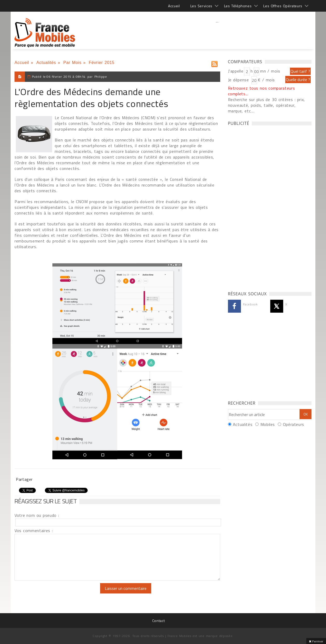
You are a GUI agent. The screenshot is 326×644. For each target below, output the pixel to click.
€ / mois (266, 80)
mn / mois (270, 71)
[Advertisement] (217, 32)
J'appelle (236, 71)
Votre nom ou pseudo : (37, 515)
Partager (24, 479)
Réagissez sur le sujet (46, 501)
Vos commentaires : (34, 531)
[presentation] (58, 593)
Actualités (46, 63)
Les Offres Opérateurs (283, 6)
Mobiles (268, 424)
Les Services (201, 6)
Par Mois (72, 63)
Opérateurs (294, 424)
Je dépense (239, 80)
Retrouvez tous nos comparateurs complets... (262, 91)
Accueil (174, 6)
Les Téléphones (238, 6)
